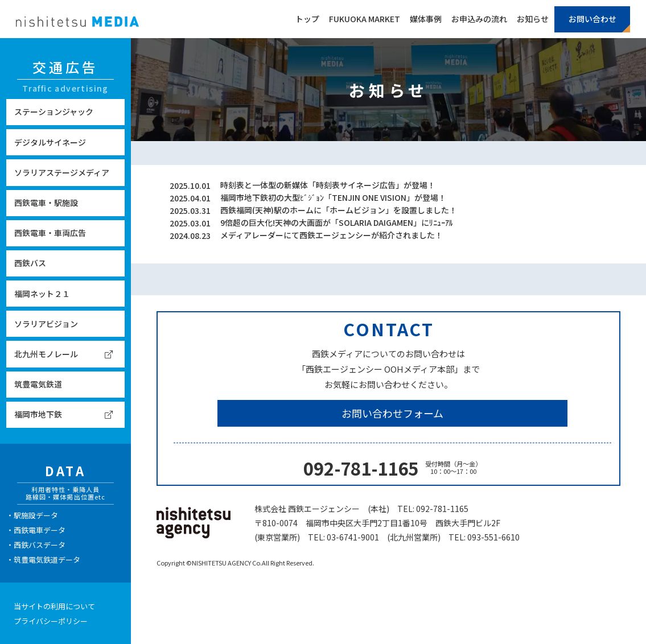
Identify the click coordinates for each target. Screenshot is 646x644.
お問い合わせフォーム (392, 413)
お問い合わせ (592, 19)
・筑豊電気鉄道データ (43, 560)
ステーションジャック (54, 112)
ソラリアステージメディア (62, 172)
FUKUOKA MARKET (365, 19)
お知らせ (533, 19)
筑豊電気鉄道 (38, 384)
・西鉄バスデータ (36, 545)
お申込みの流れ (479, 19)
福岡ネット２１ (42, 294)
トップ (307, 19)
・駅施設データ (32, 515)
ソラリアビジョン (46, 324)
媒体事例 (426, 19)
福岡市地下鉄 (38, 414)
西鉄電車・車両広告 (50, 233)
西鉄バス (30, 263)
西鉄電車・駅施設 (46, 203)
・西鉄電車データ (36, 530)
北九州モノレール (46, 354)
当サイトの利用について (54, 606)
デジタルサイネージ (50, 142)
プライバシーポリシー (51, 621)
